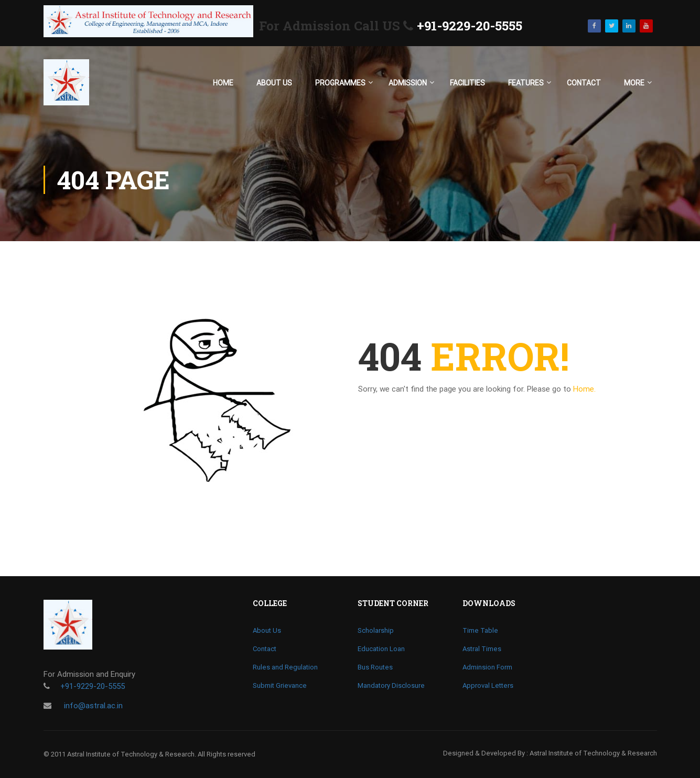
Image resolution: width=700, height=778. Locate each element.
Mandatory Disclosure (391, 685)
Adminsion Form (487, 667)
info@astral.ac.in (92, 706)
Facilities (467, 83)
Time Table (480, 630)
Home (223, 83)
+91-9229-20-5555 (470, 26)
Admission (408, 83)
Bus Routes (375, 667)
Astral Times (482, 649)
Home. (584, 389)
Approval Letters (488, 685)
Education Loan (381, 649)
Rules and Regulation (285, 667)
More (634, 83)
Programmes (340, 83)
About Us (274, 83)
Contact (584, 83)
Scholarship (376, 630)
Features (526, 83)
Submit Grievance (280, 685)
